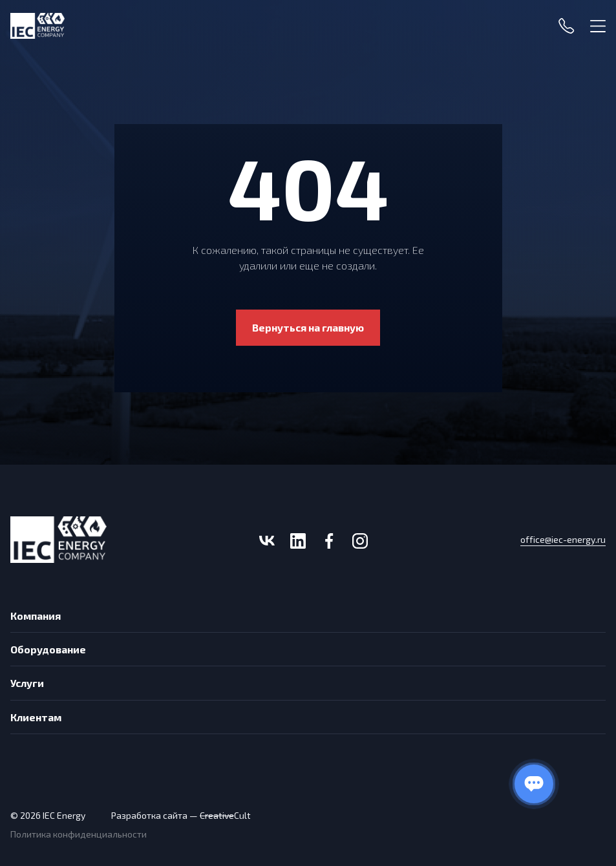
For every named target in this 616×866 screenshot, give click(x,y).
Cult (225, 815)
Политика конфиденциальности (79, 834)
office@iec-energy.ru (563, 540)
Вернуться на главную (308, 327)
